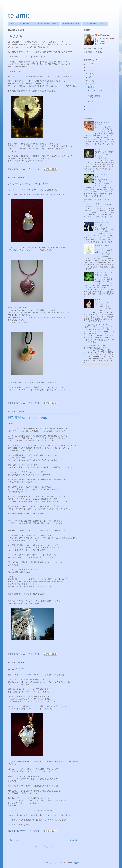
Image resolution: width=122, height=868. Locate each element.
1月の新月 (15, 36)
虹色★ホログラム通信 (71, 24)
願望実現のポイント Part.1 (28, 418)
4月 (90, 74)
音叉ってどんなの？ (103, 223)
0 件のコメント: (34, 169)
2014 (89, 67)
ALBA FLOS (13, 604)
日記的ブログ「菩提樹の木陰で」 (46, 24)
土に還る (98, 150)
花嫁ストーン (18, 669)
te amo (19, 15)
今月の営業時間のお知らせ (94, 346)
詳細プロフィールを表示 (93, 52)
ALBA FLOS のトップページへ (95, 24)
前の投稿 (74, 840)
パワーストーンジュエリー (28, 184)
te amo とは (25, 24)
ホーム (13, 24)
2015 (89, 64)
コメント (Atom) (46, 847)
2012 (89, 71)
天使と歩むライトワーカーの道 (97, 325)
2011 (89, 106)
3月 (90, 77)
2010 (89, 110)
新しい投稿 (14, 840)
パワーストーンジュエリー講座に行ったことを (30, 190)
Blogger (76, 863)
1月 (90, 84)
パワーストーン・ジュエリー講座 (39, 675)
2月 (90, 81)
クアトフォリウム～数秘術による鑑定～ (104, 274)
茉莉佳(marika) (103, 35)
